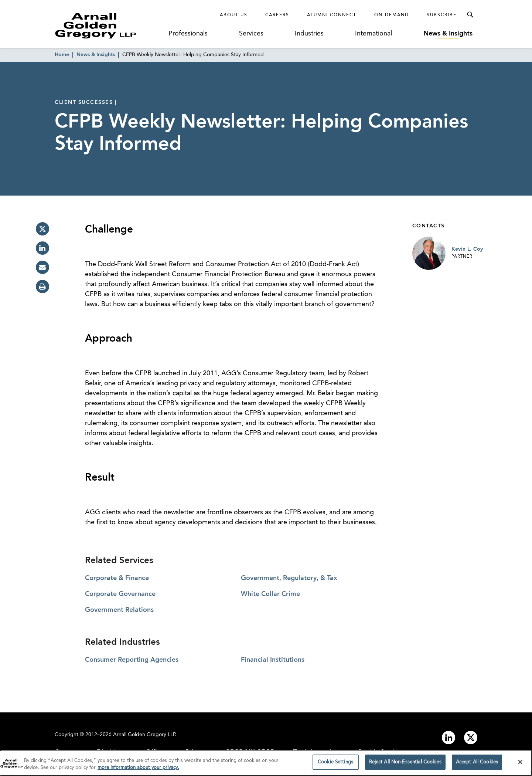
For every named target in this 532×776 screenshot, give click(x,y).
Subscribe (442, 15)
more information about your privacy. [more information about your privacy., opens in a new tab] (138, 771)
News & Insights (448, 34)
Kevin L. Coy (467, 249)
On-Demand (392, 15)
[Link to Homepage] (109, 26)
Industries (309, 34)
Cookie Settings (335, 765)
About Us (234, 15)
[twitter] (42, 229)
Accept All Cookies (477, 765)
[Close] (520, 765)
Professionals (188, 34)
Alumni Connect (332, 15)
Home (62, 55)
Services (251, 34)
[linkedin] (42, 248)
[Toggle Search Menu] (470, 15)
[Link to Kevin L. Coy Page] (429, 253)
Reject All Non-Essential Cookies (405, 765)
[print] (42, 287)
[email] (42, 267)
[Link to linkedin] (449, 738)
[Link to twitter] (471, 738)
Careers (277, 15)
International (374, 34)
